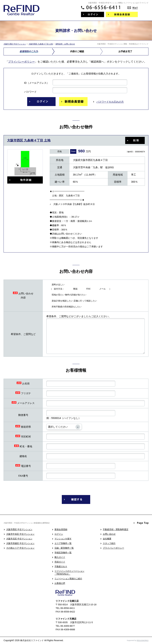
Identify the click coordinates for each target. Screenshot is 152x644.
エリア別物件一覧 (63, 543)
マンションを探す (63, 539)
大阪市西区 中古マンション (19, 529)
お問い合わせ (109, 534)
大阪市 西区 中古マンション (15, 44)
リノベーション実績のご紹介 (68, 579)
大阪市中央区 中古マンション (20, 534)
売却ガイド (60, 562)
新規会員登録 (61, 529)
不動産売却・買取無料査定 (116, 529)
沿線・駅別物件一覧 (64, 548)
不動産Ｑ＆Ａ (61, 566)
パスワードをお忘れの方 (110, 102)
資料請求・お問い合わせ (65, 44)
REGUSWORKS (143, 640)
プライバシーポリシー (21, 62)
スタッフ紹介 (109, 543)
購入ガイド (60, 557)
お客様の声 (60, 583)
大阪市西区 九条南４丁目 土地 (41, 44)
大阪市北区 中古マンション (19, 539)
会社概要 (107, 539)
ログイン (59, 534)
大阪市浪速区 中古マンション (20, 543)
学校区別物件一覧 (63, 553)
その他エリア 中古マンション (20, 548)
